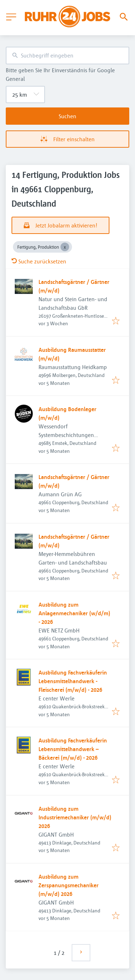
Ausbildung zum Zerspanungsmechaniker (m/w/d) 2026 (69, 885)
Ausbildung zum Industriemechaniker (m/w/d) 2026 (75, 817)
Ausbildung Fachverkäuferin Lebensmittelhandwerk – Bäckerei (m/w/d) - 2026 (73, 749)
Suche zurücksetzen (39, 261)
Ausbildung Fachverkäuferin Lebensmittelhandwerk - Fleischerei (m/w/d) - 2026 (73, 681)
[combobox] (67, 56)
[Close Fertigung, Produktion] (65, 247)
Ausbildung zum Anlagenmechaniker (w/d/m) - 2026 (74, 613)
